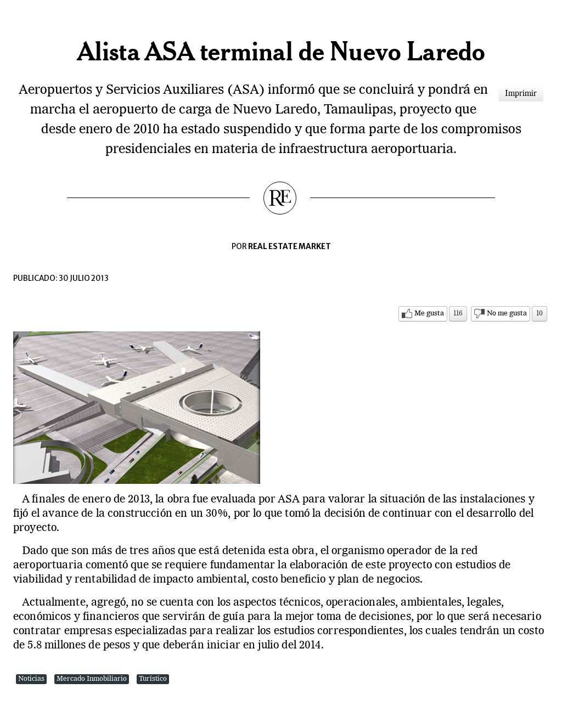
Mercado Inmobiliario (92, 679)
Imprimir (521, 94)
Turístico (153, 679)
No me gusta (507, 314)
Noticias (31, 679)
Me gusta (429, 314)
